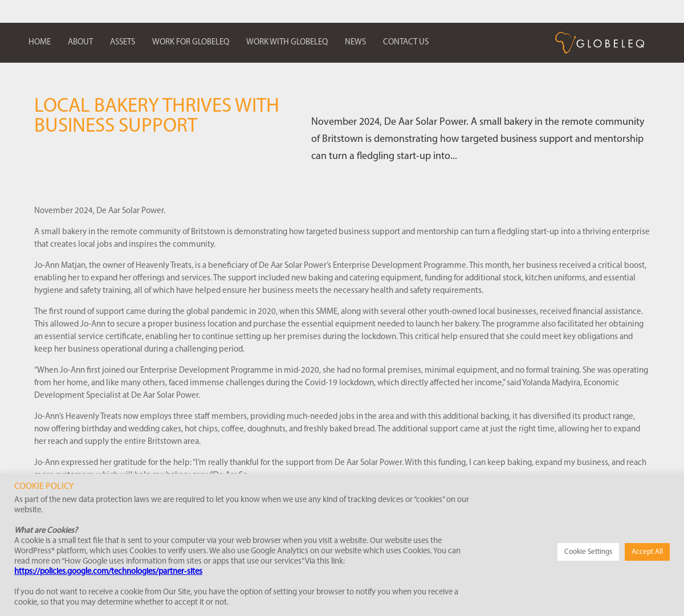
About (80, 42)
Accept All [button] (647, 552)
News (355, 42)
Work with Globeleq (287, 42)
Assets (123, 42)
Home (40, 42)
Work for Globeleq (191, 42)
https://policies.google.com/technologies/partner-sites (108, 572)
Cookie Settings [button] (588, 552)
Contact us (406, 42)
